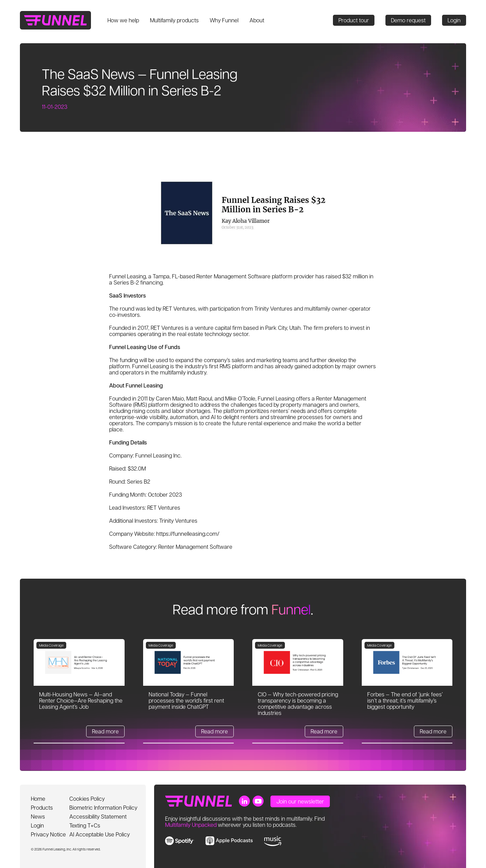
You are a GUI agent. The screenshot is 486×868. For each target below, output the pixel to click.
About (257, 20)
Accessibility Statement (98, 816)
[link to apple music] (229, 841)
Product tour (354, 20)
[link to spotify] (180, 841)
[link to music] (273, 841)
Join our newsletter (300, 801)
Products (42, 807)
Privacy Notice (48, 834)
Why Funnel (224, 20)
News (38, 816)
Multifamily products (174, 20)
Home (38, 798)
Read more (105, 731)
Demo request (408, 20)
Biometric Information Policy (103, 807)
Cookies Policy (87, 798)
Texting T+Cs (85, 825)
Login (454, 20)
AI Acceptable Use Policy (100, 834)
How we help (123, 20)
